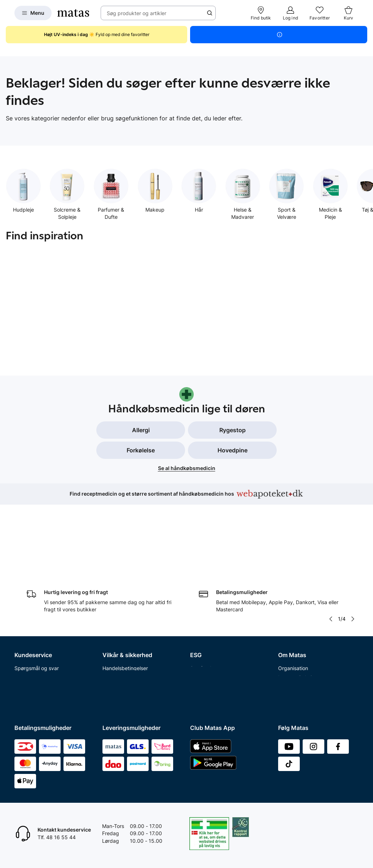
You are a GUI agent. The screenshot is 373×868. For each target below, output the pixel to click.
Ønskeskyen (29, 689)
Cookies (112, 624)
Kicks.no (288, 670)
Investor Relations (299, 605)
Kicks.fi (287, 680)
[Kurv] (348, 13)
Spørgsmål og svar (37, 596)
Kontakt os (27, 605)
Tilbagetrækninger (36, 652)
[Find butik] (261, 13)
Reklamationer (31, 624)
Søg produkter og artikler (137, 13)
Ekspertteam (29, 661)
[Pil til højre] (353, 546)
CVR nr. (287, 689)
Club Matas (28, 670)
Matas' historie (295, 643)
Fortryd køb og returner (42, 614)
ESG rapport (205, 633)
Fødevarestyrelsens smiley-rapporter (135, 638)
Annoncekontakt (297, 633)
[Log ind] (290, 13)
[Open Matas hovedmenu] (33, 13)
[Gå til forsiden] (73, 13)
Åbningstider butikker (40, 643)
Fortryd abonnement (38, 633)
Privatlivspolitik (120, 614)
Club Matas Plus (33, 680)
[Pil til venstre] (331, 546)
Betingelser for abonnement (135, 605)
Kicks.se (288, 661)
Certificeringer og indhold (220, 614)
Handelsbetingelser (125, 596)
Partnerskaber (207, 605)
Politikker (201, 624)
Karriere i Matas (297, 652)
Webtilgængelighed (125, 661)
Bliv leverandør (296, 698)
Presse (286, 624)
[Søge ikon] (210, 13)
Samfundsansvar (210, 596)
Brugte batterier (121, 652)
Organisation (293, 596)
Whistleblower (295, 614)
